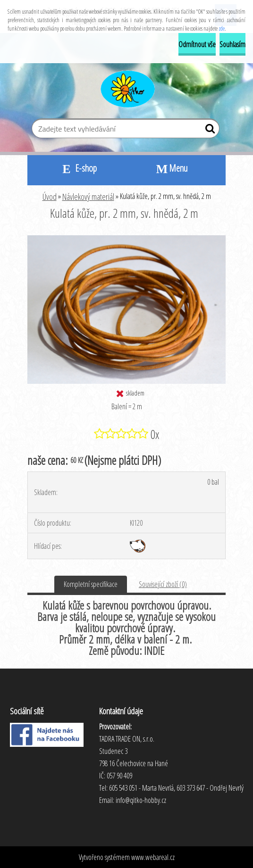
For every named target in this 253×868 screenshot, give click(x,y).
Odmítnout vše (197, 44)
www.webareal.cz (153, 857)
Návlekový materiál (88, 197)
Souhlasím (232, 44)
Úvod (50, 197)
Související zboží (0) (163, 584)
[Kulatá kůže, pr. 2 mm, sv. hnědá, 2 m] (126, 239)
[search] (208, 131)
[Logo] (127, 88)
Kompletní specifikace (91, 584)
